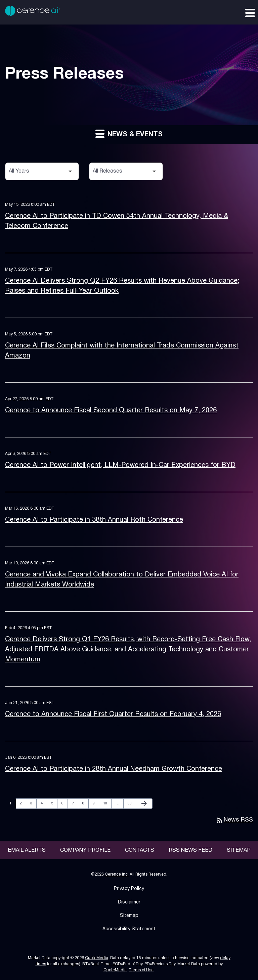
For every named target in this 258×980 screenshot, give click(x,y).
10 (107, 803)
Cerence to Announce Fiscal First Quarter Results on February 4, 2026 (113, 714)
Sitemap (239, 850)
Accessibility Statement (129, 929)
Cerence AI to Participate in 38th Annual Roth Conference (94, 520)
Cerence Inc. (117, 874)
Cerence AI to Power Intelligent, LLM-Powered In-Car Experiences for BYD (120, 465)
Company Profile (85, 850)
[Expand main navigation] (250, 12)
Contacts (140, 850)
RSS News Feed (190, 850)
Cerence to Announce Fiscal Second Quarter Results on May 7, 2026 (111, 411)
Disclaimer (129, 902)
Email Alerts (27, 850)
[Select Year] (42, 171)
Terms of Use (141, 970)
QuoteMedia (97, 958)
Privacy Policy (129, 889)
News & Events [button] (129, 133)
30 (132, 803)
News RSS (234, 820)
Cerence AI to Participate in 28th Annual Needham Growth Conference (114, 769)
